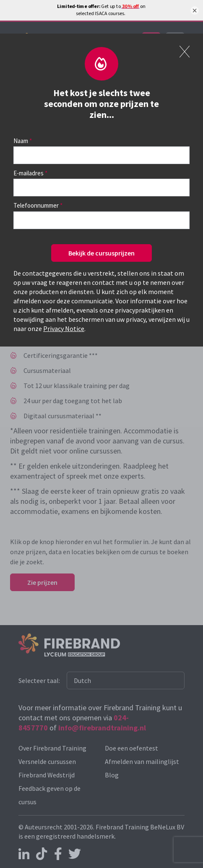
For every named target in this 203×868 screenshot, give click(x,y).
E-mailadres (29, 173)
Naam (21, 141)
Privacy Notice (64, 328)
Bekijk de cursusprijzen (101, 253)
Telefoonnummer (36, 205)
